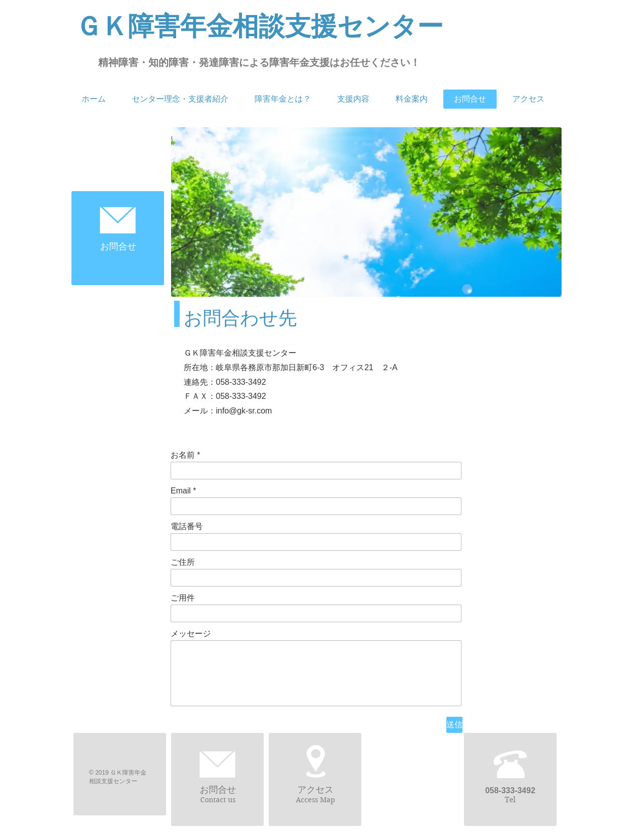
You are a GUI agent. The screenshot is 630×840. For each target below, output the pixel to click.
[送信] (454, 725)
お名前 (183, 455)
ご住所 (183, 562)
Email (181, 491)
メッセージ (191, 634)
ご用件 (183, 598)
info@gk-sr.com (244, 411)
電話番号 (187, 527)
